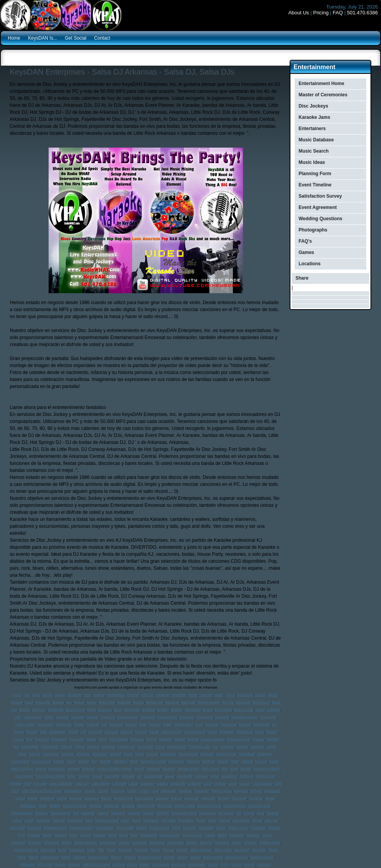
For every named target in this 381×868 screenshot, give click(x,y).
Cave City (108, 717)
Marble (62, 798)
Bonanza (105, 710)
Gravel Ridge (189, 754)
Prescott (274, 828)
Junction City (265, 776)
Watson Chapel (149, 857)
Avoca (230, 695)
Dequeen (112, 732)
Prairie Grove (239, 828)
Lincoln (245, 783)
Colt (105, 724)
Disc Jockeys (313, 106)
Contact (102, 38)
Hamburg (120, 761)
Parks (125, 820)
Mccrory (223, 798)
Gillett (22, 754)
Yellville (249, 865)
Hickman (88, 769)
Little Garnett (262, 783)
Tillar (101, 850)
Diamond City (171, 732)
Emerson (137, 739)
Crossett (212, 724)
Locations (310, 264)
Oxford (17, 820)
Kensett (16, 783)
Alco (27, 695)
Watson (130, 857)
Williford (119, 865)
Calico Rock (33, 717)
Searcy (267, 835)
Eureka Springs (213, 739)
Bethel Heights (209, 702)
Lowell (132, 791)
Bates (29, 702)
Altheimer (74, 695)
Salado (210, 835)
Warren (116, 857)
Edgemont (59, 739)
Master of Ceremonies (323, 95)
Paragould (75, 820)
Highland (154, 769)
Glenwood (100, 754)
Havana (261, 761)
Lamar (133, 783)
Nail (76, 813)
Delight (73, 732)
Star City (206, 842)
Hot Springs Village (51, 776)
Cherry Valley (25, 724)
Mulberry (42, 813)
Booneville (132, 710)
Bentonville (155, 702)
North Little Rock (184, 813)
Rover (113, 835)
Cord (143, 724)
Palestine (43, 820)
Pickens (225, 820)
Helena (41, 769)
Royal (123, 835)
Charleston (205, 717)
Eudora (193, 739)
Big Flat (228, 702)
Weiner (183, 857)
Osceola (273, 813)
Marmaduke (145, 798)
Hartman (209, 761)
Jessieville (185, 776)
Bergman (172, 702)
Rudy (134, 835)
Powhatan (206, 828)
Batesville (43, 702)
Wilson (145, 865)
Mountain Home (209, 805)
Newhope (118, 813)
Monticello (112, 805)
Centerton (187, 717)
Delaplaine (58, 732)
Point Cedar (125, 828)
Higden (127, 769)
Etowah (180, 739)
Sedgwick (18, 842)
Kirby (28, 783)
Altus (87, 695)
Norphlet (163, 813)
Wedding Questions (320, 219)
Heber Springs (22, 769)
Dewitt (154, 732)
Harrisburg (177, 761)
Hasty (235, 761)
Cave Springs (128, 717)
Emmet (152, 739)
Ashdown (163, 695)
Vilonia (34, 857)
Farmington (30, 746)
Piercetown (242, 820)
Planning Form (315, 174)
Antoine (99, 695)
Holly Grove (211, 769)
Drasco (272, 732)
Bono (118, 710)
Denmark (96, 732)
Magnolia (241, 791)
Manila (33, 798)
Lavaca (163, 783)
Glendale (83, 754)
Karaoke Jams (314, 117)
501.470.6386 (362, 13)
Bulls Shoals (244, 710)
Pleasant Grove (56, 828)
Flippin (80, 746)
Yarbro (236, 865)
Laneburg (147, 783)
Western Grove (262, 857)
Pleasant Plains (82, 828)
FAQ (338, 13)
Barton (273, 695)
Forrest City (127, 746)
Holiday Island (189, 769)
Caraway (78, 717)
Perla (212, 820)
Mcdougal (239, 798)
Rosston (100, 835)
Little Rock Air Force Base (42, 791)
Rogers (86, 835)
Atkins (193, 695)
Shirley (67, 842)
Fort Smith (145, 746)
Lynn (155, 791)
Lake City (82, 783)
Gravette (207, 754)
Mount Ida (165, 805)
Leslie (233, 783)
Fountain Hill (177, 746)
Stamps (192, 842)
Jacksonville (153, 776)
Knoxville (40, 783)
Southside (140, 842)
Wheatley (28, 865)
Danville (245, 724)
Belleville (124, 702)
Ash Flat (147, 695)
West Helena (213, 857)
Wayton (169, 857)
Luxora (144, 791)
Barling (260, 695)
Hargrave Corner (154, 761)
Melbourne (29, 805)
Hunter (97, 776)
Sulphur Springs (26, 850)
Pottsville (190, 828)
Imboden (128, 776)
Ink (140, 776)
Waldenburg (50, 857)
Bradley (163, 710)
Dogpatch (227, 732)
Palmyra (59, 820)
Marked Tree (123, 798)
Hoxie (72, 776)
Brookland (193, 710)
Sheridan (35, 842)
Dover (260, 732)
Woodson (178, 865)
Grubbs (59, 761)
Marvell (176, 798)
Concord (116, 724)
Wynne (213, 865)
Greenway (265, 754)
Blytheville (56, 710)
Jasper (170, 776)
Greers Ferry (41, 761)
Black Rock (261, 702)
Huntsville (112, 776)
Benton (139, 702)
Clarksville (64, 724)
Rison (74, 835)
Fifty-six (67, 746)
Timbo (111, 850)
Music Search (314, 151)
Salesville (237, 835)
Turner (156, 850)
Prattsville (258, 828)
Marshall (162, 798)
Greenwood (20, 761)
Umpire (182, 850)
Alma (36, 695)
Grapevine (168, 754)
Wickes (60, 865)
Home (14, 38)
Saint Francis (193, 835)
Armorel (133, 695)
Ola (239, 813)
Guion (71, 761)
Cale (18, 717)
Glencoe (68, 754)
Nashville (88, 813)
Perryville (169, 820)
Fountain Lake (200, 746)
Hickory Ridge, (109, 769)
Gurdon (84, 761)
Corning (155, 724)
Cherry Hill (268, 717)
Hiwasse (169, 769)
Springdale (176, 842)
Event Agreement (318, 207)
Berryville (188, 702)
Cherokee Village (245, 717)
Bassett (17, 702)
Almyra (47, 695)
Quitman (34, 835)
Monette (95, 805)
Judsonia (246, 776)
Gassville (258, 746)
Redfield (61, 835)
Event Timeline (315, 185)
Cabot (260, 710)
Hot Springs (25, 776)
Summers (48, 850)
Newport (134, 813)
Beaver (79, 702)
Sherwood (52, 842)
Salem (222, 835)
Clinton (79, 724)
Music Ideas (312, 162)
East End (42, 739)
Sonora (124, 842)
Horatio (246, 769)
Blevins (25, 710)
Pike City (272, 820)
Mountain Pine (235, 805)
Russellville (149, 835)
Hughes (84, 776)
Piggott (257, 820)
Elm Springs (119, 739)
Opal (261, 813)
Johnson (201, 776)
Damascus (229, 724)
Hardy (134, 761)
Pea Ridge (186, 820)
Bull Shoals (223, 710)
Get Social (76, 38)
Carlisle (93, 717)
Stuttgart (250, 842)
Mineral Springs (75, 805)
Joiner (215, 776)
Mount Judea (185, 805)
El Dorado (77, 739)
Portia (177, 828)
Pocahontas (105, 828)
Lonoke (103, 791)
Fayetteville (50, 746)
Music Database (316, 140)
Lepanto (220, 783)
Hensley (73, 769)
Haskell (223, 761)
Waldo (66, 857)
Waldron (80, 857)
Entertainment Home (321, 83)
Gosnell (116, 754)
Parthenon (151, 820)
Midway (55, 805)
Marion (107, 798)
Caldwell (273, 710)
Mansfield (47, 798)
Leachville (178, 783)
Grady (140, 754)
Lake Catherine (61, 783)
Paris (89, 820)
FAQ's (305, 241)
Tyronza (168, 850)
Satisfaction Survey (320, 196)
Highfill (139, 769)
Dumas (18, 739)
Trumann (142, 850)
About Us (298, 13)
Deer (44, 732)
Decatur (32, 732)
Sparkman (157, 842)
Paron (136, 820)
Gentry (272, 746)
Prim (22, 835)
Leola (208, 783)
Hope (234, 769)
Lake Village (100, 783)
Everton (258, 739)
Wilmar (132, 865)
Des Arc (142, 732)
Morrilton (128, 805)
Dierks (213, 732)
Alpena (60, 695)
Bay (69, 702)
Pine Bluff (17, 828)
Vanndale (259, 850)
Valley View (223, 850)
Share (302, 278)
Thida (91, 850)
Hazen (274, 761)
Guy (94, 761)
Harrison (193, 761)
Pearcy (201, 820)
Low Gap (118, 791)
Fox (216, 746)
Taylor (62, 850)
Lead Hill (195, 783)
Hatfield (247, 761)
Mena (43, 805)
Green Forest (226, 754)
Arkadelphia (116, 695)
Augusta (205, 695)
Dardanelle (262, 724)
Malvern (256, 791)
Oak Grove (208, 813)
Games (306, 252)
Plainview (34, 828)
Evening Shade (239, 739)
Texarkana (77, 850)
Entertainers (312, 129)
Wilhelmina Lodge (97, 865)
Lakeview (119, 783)
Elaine (91, 739)
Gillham (35, 754)
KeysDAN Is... (43, 38)
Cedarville (148, 717)
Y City (225, 865)
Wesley (196, 857)
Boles (92, 710)
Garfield (243, 746)
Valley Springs (201, 850)
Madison (185, 791)
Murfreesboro (61, 813)
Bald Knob (245, 695)
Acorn (17, 695)
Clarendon (45, 724)
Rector (47, 835)
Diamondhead (195, 732)
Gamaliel (227, 746)
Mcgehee (256, 798)
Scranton (253, 835)
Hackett (106, 761)
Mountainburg (22, 813)
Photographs (313, 230)
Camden (63, 717)
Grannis (152, 754)
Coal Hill (93, 724)
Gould (128, 754)
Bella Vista (107, 702)
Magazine (202, 791)
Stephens (222, 842)
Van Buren (241, 850)
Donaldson (245, 732)
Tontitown (125, 850)
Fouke (160, 746)
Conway (131, 724)
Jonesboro (229, 776)
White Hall (45, 865)
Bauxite (58, 702)
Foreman (108, 746)
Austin (219, 695)
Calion (49, 717)
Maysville (208, 798)
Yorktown (264, 865)
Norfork (149, 813)
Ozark (29, 820)
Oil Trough (226, 813)
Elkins (103, 739)
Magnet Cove (222, 791)
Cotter (168, 724)
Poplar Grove (159, 828)
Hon (225, 769)
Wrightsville (197, 865)
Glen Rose (51, 754)
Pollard (142, 828)
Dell (84, 732)
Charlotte (223, 717)
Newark (103, 813)
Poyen (221, 828)
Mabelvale (169, 791)
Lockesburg (73, 791)
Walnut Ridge (98, 857)
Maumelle (191, 798)
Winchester (161, 865)
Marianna (92, 798)
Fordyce (94, 746)
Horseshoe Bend (267, 769)
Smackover (108, 842)
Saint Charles (170, 835)
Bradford (149, 710)
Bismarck (243, 702)
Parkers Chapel (107, 820)
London (90, 791)
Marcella (76, 798)
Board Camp (76, 710)
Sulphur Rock (269, 842)
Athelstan (179, 695)
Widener (74, 865)
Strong (237, 842)
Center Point (167, 717)
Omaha (249, 813)
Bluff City (39, 710)
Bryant (208, 710)
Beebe (92, 702)
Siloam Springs (86, 842)
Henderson (57, 769)
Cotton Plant (184, 724)
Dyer (29, 739)
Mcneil (270, 798)
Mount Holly (146, 805)
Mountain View (259, 805)
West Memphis (237, 857)
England (166, 739)
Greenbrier (247, 754)
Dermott (127, 732)
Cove (199, 724)
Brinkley (177, 710)
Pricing (321, 13)
